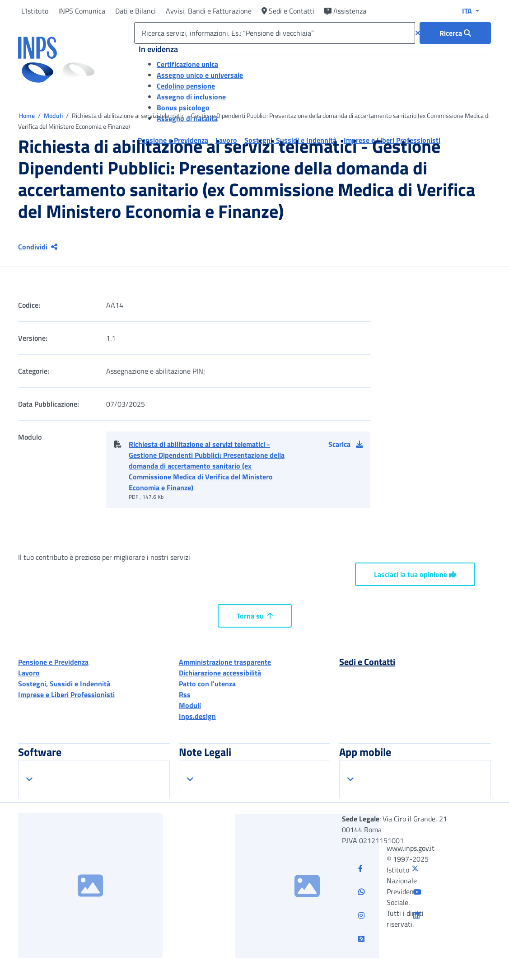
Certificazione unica (187, 64)
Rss (185, 694)
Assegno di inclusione (191, 97)
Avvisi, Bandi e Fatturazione (209, 11)
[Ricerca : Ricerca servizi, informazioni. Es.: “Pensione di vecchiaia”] (455, 33)
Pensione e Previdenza (53, 662)
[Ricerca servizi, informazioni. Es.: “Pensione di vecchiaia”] (275, 33)
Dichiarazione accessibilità (220, 673)
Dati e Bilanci (135, 11)
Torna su (255, 616)
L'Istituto (35, 11)
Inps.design (197, 716)
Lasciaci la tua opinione (415, 574)
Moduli (54, 115)
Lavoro (29, 673)
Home (28, 115)
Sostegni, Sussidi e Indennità (64, 684)
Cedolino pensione (186, 86)
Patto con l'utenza (207, 684)
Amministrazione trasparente (225, 662)
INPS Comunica (82, 11)
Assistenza (345, 11)
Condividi (38, 247)
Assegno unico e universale (200, 75)
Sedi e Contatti (288, 11)
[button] (349, 444)
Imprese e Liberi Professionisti (66, 694)
